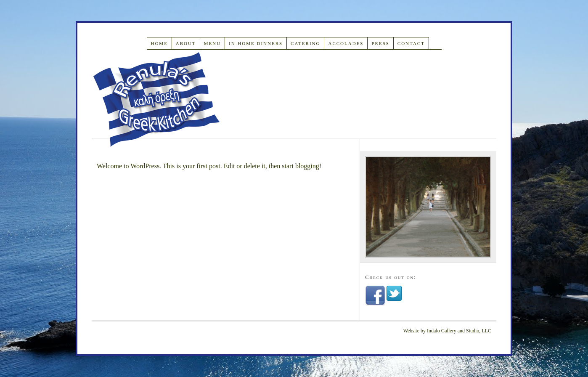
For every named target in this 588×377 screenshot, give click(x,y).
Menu (212, 43)
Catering (305, 43)
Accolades (346, 43)
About (186, 43)
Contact (411, 43)
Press (380, 43)
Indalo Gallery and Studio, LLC (459, 331)
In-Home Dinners (256, 43)
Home (159, 43)
